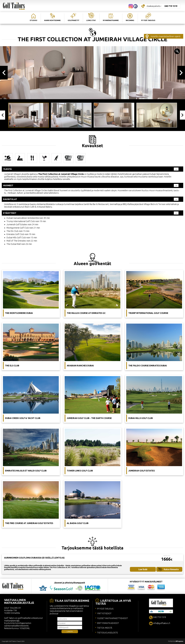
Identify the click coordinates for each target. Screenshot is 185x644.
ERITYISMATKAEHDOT (108, 623)
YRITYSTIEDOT (104, 613)
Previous (4, 73)
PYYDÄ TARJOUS (105, 609)
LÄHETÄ (70, 632)
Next (181, 73)
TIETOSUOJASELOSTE (107, 633)
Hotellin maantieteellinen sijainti (165, 36)
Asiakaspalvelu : (162, 6)
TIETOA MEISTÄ (105, 628)
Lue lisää (143, 569)
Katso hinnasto (171, 569)
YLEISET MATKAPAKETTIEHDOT (112, 618)
